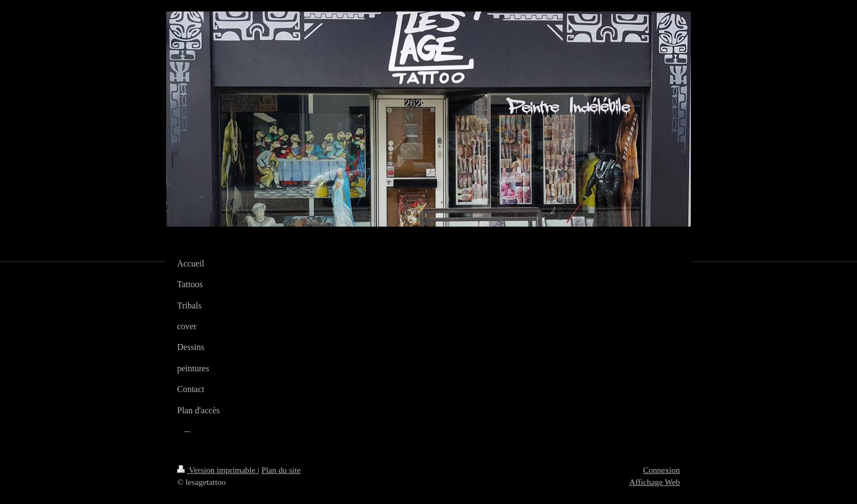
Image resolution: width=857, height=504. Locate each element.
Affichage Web (655, 482)
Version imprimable (217, 470)
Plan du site (281, 470)
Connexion (661, 470)
